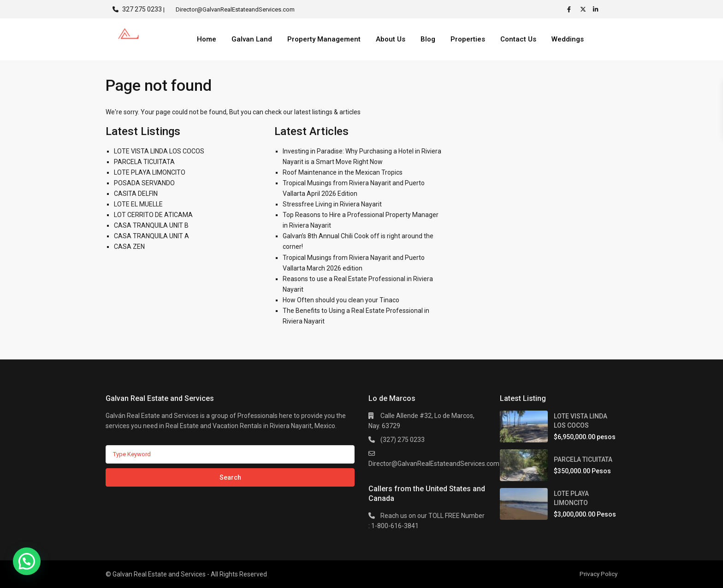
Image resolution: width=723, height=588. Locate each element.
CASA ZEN (129, 247)
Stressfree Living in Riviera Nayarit (332, 204)
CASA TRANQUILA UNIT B (151, 225)
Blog (428, 39)
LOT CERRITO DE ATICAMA (153, 215)
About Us (391, 39)
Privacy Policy (598, 574)
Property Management (324, 39)
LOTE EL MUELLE (138, 204)
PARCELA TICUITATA (144, 162)
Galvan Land (252, 39)
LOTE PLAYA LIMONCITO (150, 172)
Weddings (568, 39)
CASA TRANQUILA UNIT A (151, 236)
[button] (27, 561)
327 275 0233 (142, 9)
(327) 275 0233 (403, 440)
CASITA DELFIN (136, 194)
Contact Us (518, 39)
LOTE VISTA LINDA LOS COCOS (159, 151)
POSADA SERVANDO (144, 183)
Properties (468, 39)
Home (207, 39)
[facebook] (571, 9)
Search (230, 477)
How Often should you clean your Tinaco (341, 300)
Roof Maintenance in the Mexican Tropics (343, 172)
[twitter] (584, 9)
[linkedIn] (597, 9)
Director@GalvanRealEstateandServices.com (434, 464)
